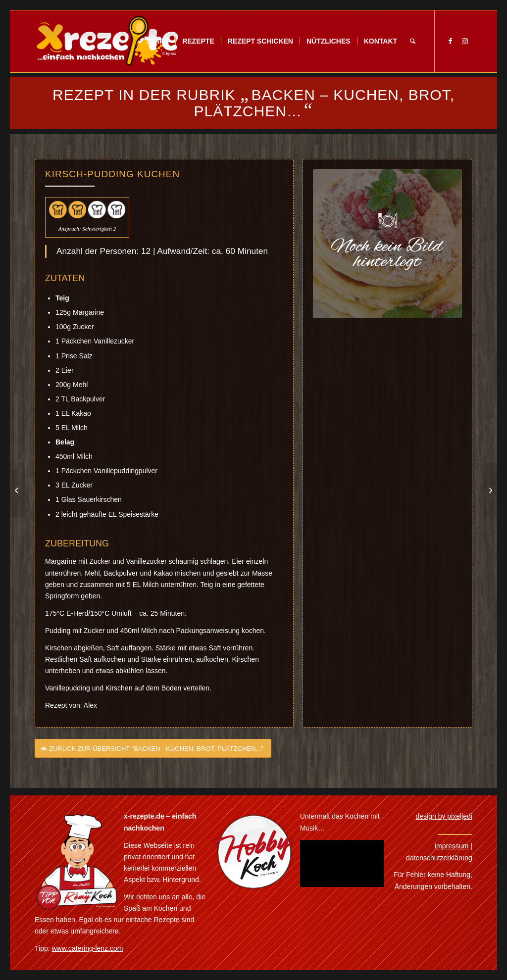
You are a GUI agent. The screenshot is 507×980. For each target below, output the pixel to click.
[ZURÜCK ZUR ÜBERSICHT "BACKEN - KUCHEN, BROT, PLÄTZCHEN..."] (153, 759)
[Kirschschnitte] (489, 490)
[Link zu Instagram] (465, 41)
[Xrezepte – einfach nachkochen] (107, 41)
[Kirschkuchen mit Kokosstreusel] (18, 490)
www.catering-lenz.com (88, 948)
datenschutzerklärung (439, 858)
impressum (452, 846)
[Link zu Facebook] (450, 41)
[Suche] (413, 41)
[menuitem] (153, 41)
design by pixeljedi (444, 816)
